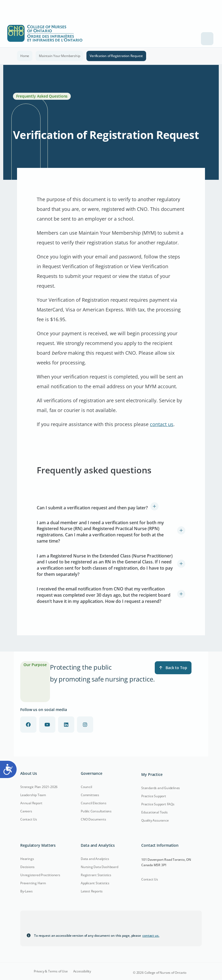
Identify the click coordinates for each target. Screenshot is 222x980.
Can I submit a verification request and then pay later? (92, 508)
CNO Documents (93, 819)
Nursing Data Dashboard (100, 867)
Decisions (27, 867)
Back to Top (173, 668)
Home (25, 56)
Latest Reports (92, 891)
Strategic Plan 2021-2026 (39, 787)
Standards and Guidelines (161, 788)
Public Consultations (96, 811)
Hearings (27, 859)
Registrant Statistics (96, 875)
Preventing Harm (33, 883)
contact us (162, 424)
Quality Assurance (155, 820)
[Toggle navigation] (207, 39)
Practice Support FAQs (158, 804)
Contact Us (29, 819)
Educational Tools (154, 812)
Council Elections (94, 803)
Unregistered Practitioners (40, 875)
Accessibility (82, 971)
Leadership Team (33, 795)
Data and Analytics (95, 859)
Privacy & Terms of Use (51, 971)
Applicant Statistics (95, 883)
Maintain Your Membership (59, 56)
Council (86, 787)
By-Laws (26, 891)
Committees (90, 795)
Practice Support (154, 796)
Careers (26, 811)
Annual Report (31, 803)
